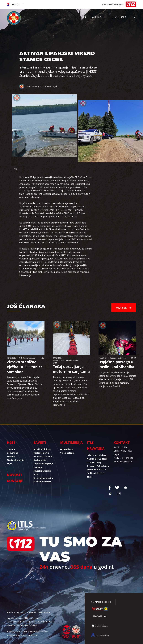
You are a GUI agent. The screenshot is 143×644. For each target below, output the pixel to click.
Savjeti (40, 442)
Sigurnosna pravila (43, 478)
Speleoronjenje (41, 453)
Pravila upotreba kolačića (38, 612)
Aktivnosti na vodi (43, 456)
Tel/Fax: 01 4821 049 (123, 458)
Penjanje (38, 467)
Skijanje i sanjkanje (44, 464)
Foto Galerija (67, 449)
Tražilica (92, 17)
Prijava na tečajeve (97, 455)
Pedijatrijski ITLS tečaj (96, 475)
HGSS (11, 442)
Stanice (11, 456)
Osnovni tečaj (94, 462)
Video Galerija (67, 453)
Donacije (15, 481)
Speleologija (40, 460)
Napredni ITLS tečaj (97, 459)
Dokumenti (13, 453)
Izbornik (117, 17)
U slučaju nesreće (43, 482)
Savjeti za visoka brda (42, 473)
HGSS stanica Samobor (27, 358)
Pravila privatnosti (15, 612)
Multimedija (71, 442)
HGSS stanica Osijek (48, 86)
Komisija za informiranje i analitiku (66, 360)
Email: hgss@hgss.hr (123, 462)
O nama (11, 449)
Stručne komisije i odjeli (16, 462)
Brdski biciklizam (42, 449)
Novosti (14, 475)
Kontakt (122, 442)
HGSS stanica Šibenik (118, 358)
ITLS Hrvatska (96, 445)
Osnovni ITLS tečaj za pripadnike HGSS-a (98, 468)
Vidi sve (124, 308)
